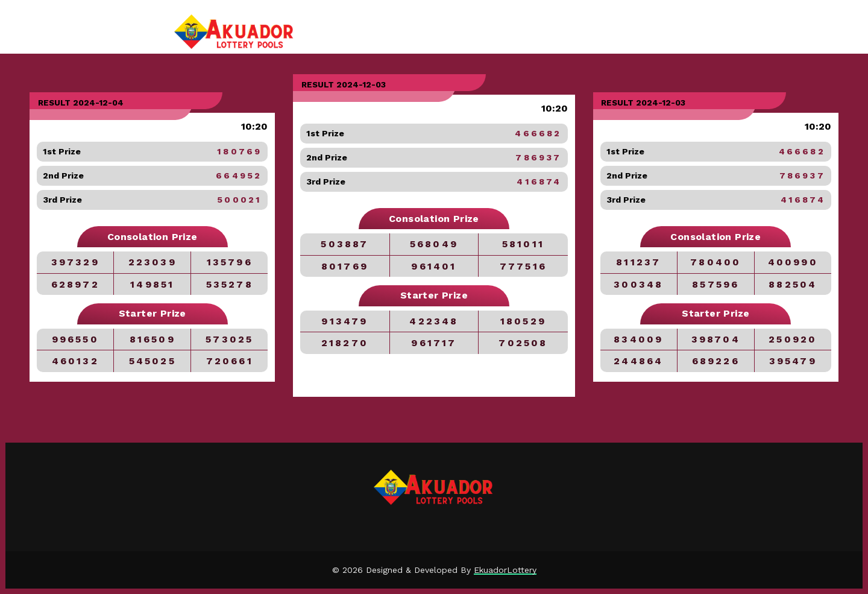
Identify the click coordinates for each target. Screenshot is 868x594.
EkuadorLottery (505, 570)
